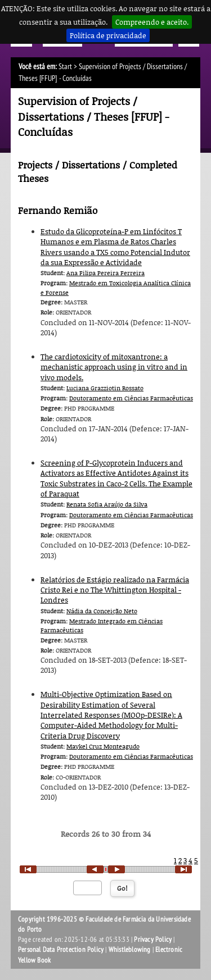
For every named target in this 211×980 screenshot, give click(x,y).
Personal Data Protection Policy (61, 950)
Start (65, 67)
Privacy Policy (153, 940)
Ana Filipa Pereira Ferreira (105, 273)
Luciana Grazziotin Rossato (105, 388)
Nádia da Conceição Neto (102, 611)
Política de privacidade (108, 35)
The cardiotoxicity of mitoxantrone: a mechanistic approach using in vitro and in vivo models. (114, 367)
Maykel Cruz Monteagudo (103, 746)
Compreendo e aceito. (152, 22)
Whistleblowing (130, 950)
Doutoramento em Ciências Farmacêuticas (131, 398)
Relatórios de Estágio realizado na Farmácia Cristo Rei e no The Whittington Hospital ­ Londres (115, 590)
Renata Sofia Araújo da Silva (107, 504)
